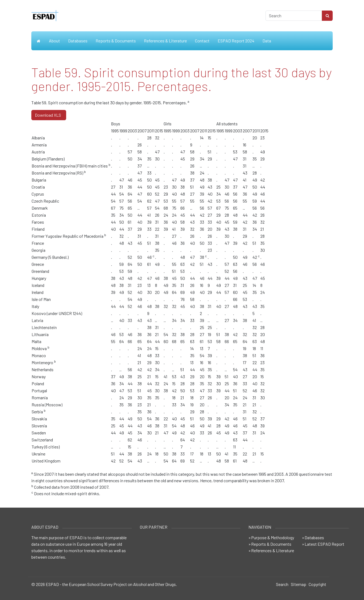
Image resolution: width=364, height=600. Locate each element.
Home (38, 41)
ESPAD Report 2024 (236, 41)
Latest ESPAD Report (324, 544)
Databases (78, 41)
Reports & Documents (116, 41)
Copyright (317, 584)
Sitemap (299, 584)
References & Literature (165, 41)
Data (267, 41)
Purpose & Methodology (273, 537)
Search (282, 584)
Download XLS (49, 115)
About (54, 41)
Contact (202, 41)
